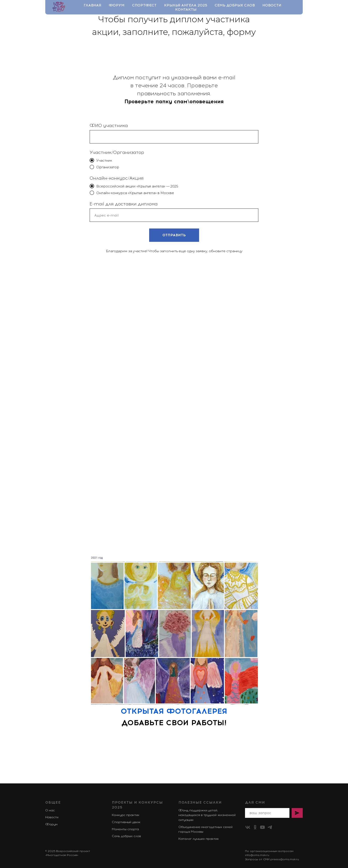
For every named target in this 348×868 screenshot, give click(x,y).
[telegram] (270, 827)
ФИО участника (109, 125)
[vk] (248, 827)
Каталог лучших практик (199, 839)
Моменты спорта (125, 829)
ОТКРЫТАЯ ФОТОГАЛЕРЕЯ (174, 711)
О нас (50, 810)
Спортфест (144, 5)
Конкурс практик (126, 815)
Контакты (186, 9)
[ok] (255, 827)
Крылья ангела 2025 (186, 5)
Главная (92, 5)
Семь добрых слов (235, 5)
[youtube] (262, 827)
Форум (117, 5)
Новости (272, 5)
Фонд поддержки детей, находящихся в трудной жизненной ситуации (207, 815)
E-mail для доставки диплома (124, 204)
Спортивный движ (126, 822)
